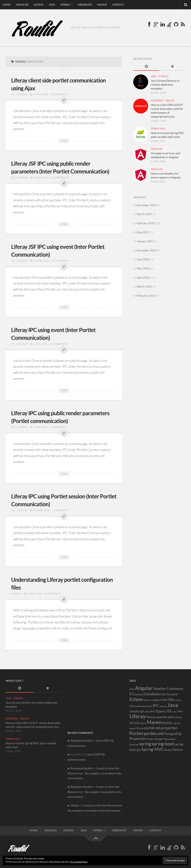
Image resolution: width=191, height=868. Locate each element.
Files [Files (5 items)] (171, 700)
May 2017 (143, 232)
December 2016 (147, 250)
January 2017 (145, 241)
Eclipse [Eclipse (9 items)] (136, 699)
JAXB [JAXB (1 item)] (147, 712)
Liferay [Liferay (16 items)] (138, 716)
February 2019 (146, 223)
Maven (102, 5)
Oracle (170, 101)
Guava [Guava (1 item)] (179, 700)
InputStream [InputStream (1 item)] (147, 706)
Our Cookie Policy (79, 862)
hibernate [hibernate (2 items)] (135, 706)
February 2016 (146, 296)
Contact (118, 5)
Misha (75, 805)
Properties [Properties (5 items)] (138, 739)
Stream (163, 76)
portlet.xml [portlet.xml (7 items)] (154, 733)
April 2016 (143, 278)
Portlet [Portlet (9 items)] (136, 733)
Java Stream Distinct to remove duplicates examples (165, 85)
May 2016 (143, 268)
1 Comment (60, 510)
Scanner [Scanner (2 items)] (134, 744)
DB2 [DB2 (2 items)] (163, 694)
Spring (65, 5)
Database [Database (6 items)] (152, 694)
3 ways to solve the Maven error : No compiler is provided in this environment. (94, 773)
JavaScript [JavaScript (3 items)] (137, 711)
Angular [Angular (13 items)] (144, 688)
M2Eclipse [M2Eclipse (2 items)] (140, 723)
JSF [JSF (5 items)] (169, 711)
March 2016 (144, 287)
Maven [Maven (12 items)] (154, 722)
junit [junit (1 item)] (174, 712)
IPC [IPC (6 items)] (156, 706)
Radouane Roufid (81, 741)
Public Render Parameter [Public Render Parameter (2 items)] (161, 739)
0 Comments (59, 94)
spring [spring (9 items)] (145, 744)
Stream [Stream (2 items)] (168, 750)
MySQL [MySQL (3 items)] (167, 723)
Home (7, 5)
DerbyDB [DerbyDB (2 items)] (172, 694)
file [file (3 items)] (165, 700)
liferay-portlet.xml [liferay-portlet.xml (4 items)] (160, 717)
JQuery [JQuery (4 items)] (160, 711)
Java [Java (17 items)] (173, 705)
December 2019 (147, 205)
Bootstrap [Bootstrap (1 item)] (138, 695)
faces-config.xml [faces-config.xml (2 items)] (153, 700)
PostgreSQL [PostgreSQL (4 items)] (173, 734)
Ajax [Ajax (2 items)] (132, 689)
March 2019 (144, 214)
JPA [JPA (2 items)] (152, 711)
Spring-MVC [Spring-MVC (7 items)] (153, 749)
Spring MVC (158, 129)
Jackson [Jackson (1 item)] (163, 706)
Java (52, 5)
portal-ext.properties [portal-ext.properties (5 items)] (161, 728)
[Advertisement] (95, 702)
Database (157, 101)
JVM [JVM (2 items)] (180, 711)
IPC (13, 94)
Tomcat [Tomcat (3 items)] (178, 750)
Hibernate (85, 5)
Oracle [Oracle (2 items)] (140, 728)
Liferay (39, 5)
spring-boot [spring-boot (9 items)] (163, 744)
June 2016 (143, 259)
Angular (22, 5)
